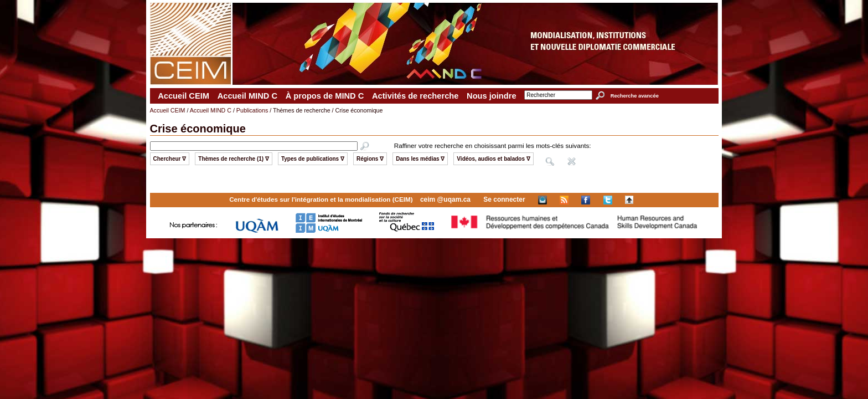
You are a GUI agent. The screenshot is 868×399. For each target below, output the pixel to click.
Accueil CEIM (184, 96)
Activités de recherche (415, 96)
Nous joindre (492, 96)
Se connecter (504, 199)
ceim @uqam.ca (445, 199)
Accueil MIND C (247, 96)
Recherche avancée (635, 96)
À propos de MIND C (325, 96)
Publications (252, 110)
